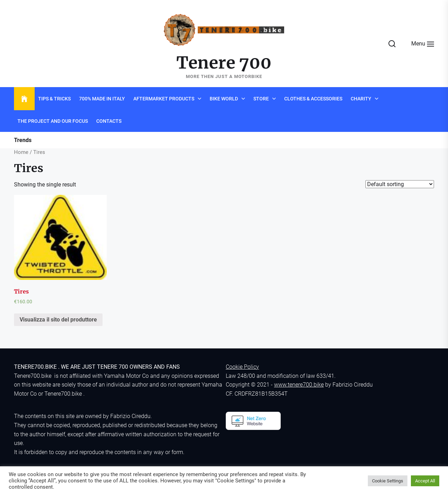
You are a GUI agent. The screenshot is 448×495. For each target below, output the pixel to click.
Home (21, 152)
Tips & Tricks (54, 99)
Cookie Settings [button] (388, 481)
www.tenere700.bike (299, 385)
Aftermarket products (164, 99)
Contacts (109, 121)
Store (261, 99)
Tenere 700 (224, 63)
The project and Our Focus (53, 121)
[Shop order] (400, 184)
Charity (361, 99)
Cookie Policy (242, 367)
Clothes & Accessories (313, 99)
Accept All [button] (425, 481)
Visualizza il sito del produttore (58, 320)
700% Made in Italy (102, 99)
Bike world (224, 99)
